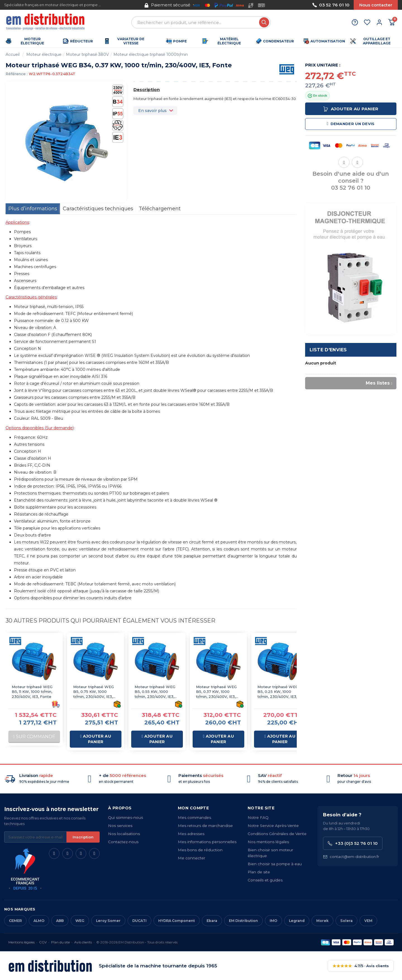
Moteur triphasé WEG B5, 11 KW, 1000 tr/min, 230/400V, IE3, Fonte (32, 692)
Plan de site (259, 872)
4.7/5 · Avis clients (361, 966)
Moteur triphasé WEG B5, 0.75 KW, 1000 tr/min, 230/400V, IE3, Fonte (94, 692)
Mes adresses (191, 834)
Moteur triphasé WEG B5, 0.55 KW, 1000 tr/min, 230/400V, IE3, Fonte (155, 692)
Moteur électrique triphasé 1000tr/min (151, 54)
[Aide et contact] (355, 22)
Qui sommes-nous (125, 817)
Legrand (297, 921)
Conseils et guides (265, 880)
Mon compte (193, 808)
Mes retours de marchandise (205, 826)
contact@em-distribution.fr (351, 857)
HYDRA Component (177, 921)
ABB (60, 921)
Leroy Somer (108, 921)
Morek (322, 921)
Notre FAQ (258, 817)
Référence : (17, 74)
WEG (80, 921)
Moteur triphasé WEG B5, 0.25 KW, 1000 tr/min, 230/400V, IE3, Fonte (278, 692)
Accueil (13, 54)
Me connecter (192, 858)
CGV (43, 942)
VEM (368, 921)
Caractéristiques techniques (98, 209)
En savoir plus (152, 111)
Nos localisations (124, 834)
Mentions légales (21, 942)
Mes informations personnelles (207, 842)
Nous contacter (376, 5)
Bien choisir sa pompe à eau (275, 864)
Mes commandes (194, 817)
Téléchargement (160, 209)
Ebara (212, 921)
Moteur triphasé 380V (87, 54)
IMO (273, 921)
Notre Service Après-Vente (273, 826)
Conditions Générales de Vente (277, 834)
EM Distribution (243, 921)
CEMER (15, 921)
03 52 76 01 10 (331, 5)
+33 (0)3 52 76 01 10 (353, 843)
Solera (346, 921)
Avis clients (83, 942)
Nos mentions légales (268, 842)
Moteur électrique (44, 54)
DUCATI (139, 921)
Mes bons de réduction (200, 850)
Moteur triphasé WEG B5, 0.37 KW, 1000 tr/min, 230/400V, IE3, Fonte (216, 692)
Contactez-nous (123, 842)
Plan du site (60, 942)
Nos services (120, 826)
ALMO (39, 921)
